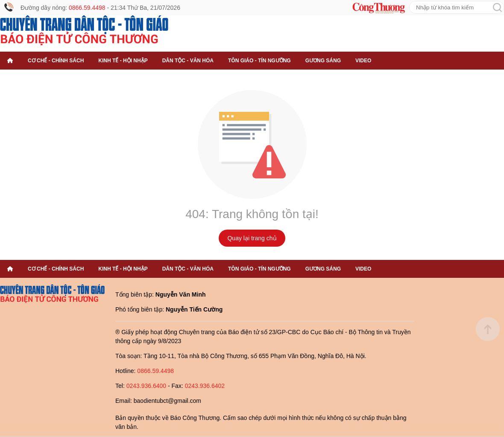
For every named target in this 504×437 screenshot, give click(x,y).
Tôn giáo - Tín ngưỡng (259, 61)
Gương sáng (323, 61)
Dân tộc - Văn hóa (188, 61)
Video (363, 61)
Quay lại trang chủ (252, 238)
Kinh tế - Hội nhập (123, 61)
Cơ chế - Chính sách (56, 61)
